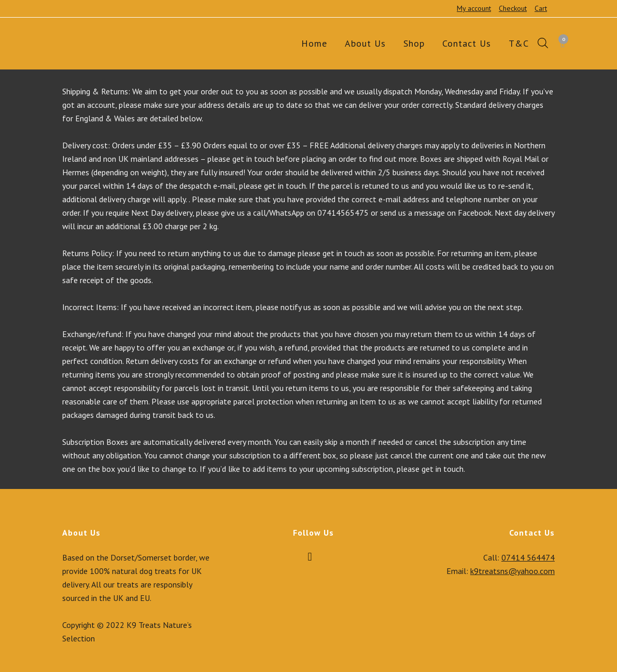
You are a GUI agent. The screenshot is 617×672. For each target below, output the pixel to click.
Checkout (513, 8)
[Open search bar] (543, 44)
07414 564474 (528, 557)
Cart (541, 8)
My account (474, 8)
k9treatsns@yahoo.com (513, 571)
